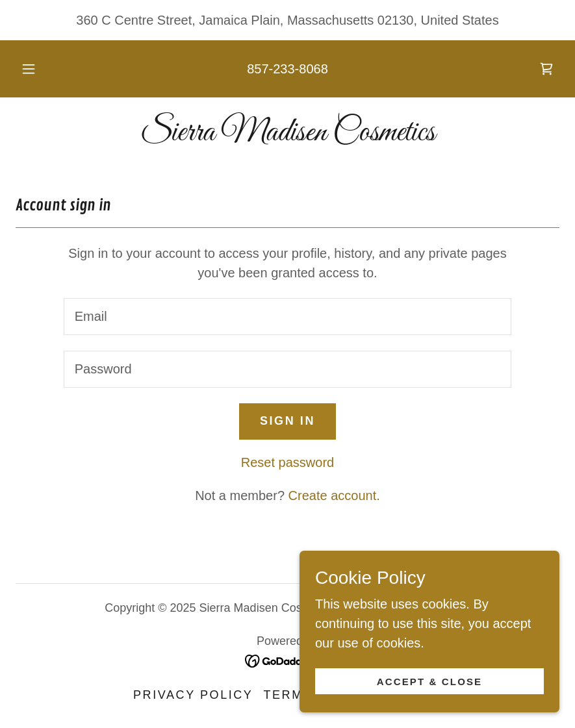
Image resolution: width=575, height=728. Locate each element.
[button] (40, 69)
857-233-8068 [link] (287, 69)
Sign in (287, 421)
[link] (546, 69)
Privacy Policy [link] (193, 695)
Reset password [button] (287, 462)
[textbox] (288, 317)
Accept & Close (430, 682)
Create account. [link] (334, 496)
